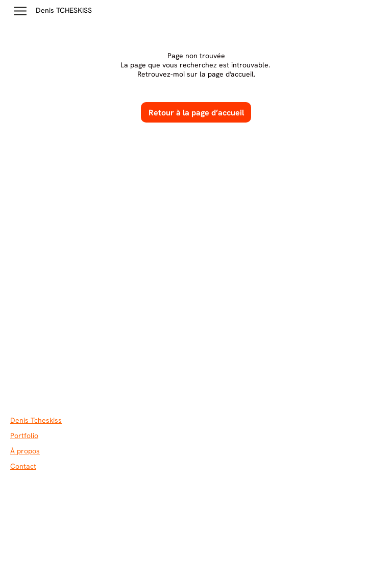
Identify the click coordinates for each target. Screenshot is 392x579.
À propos (25, 451)
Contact (23, 466)
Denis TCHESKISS (64, 10)
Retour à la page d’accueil (196, 113)
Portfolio (24, 436)
